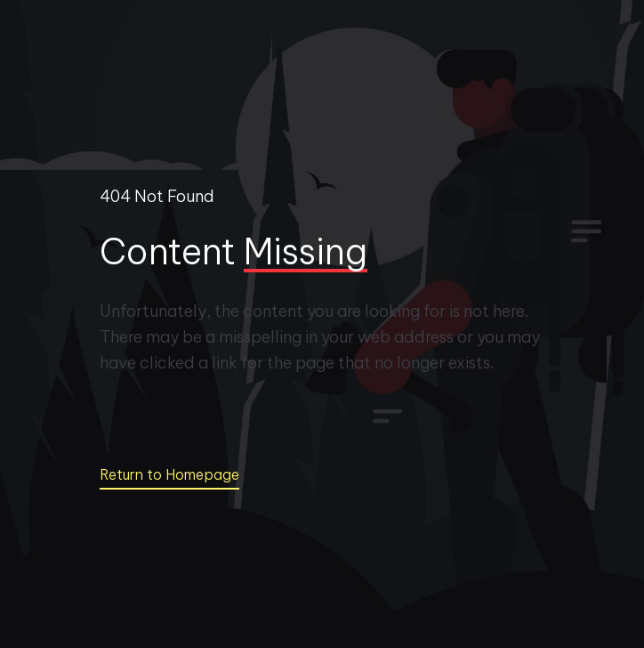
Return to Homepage (169, 474)
